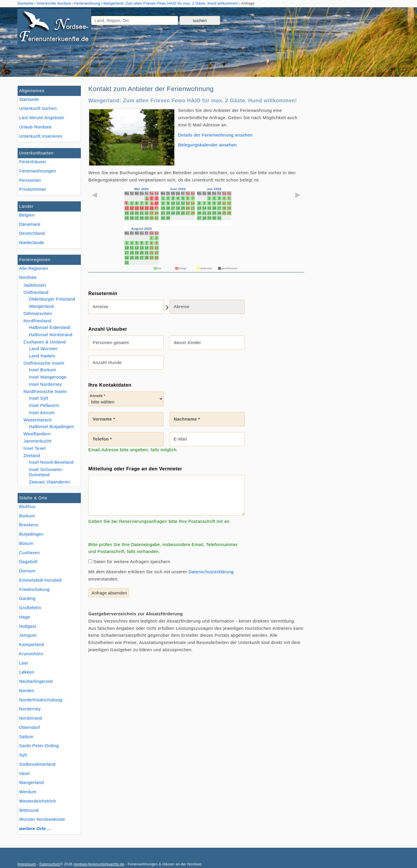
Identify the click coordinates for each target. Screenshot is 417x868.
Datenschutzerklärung (211, 572)
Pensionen (30, 180)
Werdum (28, 792)
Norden (27, 690)
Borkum (27, 516)
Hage (25, 617)
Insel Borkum (43, 370)
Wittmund (29, 810)
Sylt (23, 755)
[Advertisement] (356, 172)
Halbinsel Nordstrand (51, 335)
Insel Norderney (45, 384)
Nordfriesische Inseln (45, 391)
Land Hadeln (42, 356)
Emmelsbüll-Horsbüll (40, 580)
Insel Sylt (39, 398)
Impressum (27, 864)
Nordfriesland (37, 321)
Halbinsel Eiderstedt (50, 327)
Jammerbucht (37, 441)
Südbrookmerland (37, 764)
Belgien (27, 215)
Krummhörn (31, 654)
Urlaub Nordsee (35, 127)
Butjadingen (31, 534)
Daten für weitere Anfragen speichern (129, 562)
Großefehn (30, 608)
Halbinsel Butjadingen (52, 426)
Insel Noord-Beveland (51, 462)
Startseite (29, 99)
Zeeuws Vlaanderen (50, 482)
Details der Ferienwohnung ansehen (215, 135)
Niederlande (32, 242)
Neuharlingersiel (36, 681)
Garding (27, 598)
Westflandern (37, 434)
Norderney (30, 709)
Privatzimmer (33, 189)
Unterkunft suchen (38, 108)
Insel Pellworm (44, 405)
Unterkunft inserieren (41, 136)
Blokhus (27, 506)
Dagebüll (28, 562)
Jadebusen (35, 285)
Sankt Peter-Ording (39, 746)
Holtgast (28, 626)
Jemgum (28, 635)
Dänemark (30, 224)
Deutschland (32, 233)
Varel (24, 773)
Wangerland (31, 782)
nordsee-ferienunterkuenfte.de (99, 864)
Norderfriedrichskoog (41, 700)
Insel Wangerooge (48, 377)
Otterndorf (30, 727)
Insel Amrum (42, 413)
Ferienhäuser (33, 162)
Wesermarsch (38, 420)
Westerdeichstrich (38, 801)
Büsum (26, 543)
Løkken (27, 672)
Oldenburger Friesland (52, 299)
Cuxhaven (30, 553)
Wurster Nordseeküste (42, 819)
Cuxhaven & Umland (45, 342)
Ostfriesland (36, 292)
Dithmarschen (38, 313)
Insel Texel (34, 448)
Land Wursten (43, 349)
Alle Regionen (34, 268)
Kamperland (32, 644)
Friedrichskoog (34, 589)
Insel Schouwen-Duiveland (46, 472)
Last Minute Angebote (42, 118)
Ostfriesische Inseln (44, 363)
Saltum (26, 737)
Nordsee (28, 277)
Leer (24, 663)
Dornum (27, 571)
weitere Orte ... (35, 828)
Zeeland (32, 455)
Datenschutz (50, 864)
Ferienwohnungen (38, 171)
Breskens (29, 525)
